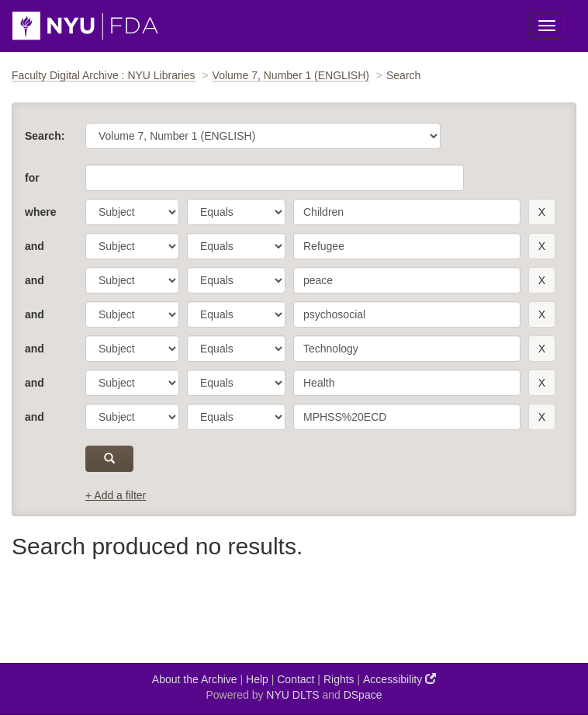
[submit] (109, 459)
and (35, 246)
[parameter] (132, 212)
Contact (296, 679)
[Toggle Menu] (547, 26)
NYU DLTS (292, 695)
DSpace (363, 695)
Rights (339, 679)
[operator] (236, 212)
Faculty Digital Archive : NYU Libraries (104, 75)
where (40, 212)
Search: (45, 136)
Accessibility (399, 679)
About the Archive (195, 679)
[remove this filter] (542, 212)
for (32, 178)
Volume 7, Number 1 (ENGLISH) (291, 75)
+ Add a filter (116, 495)
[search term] (407, 212)
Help (257, 679)
